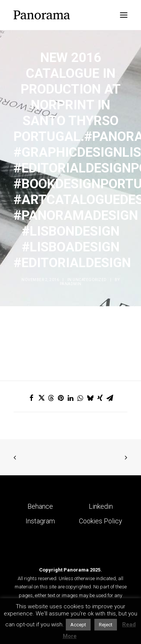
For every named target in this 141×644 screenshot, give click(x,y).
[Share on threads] (51, 398)
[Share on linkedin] (71, 398)
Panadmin (71, 284)
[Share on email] (110, 398)
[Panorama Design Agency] (42, 15)
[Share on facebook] (32, 398)
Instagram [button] (40, 521)
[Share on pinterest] (61, 398)
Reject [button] (106, 625)
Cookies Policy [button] (101, 521)
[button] (124, 15)
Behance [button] (40, 506)
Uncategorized (90, 280)
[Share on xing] (100, 398)
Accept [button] (78, 625)
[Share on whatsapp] (80, 398)
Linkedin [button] (101, 506)
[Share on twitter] (41, 398)
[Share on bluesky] (90, 398)
